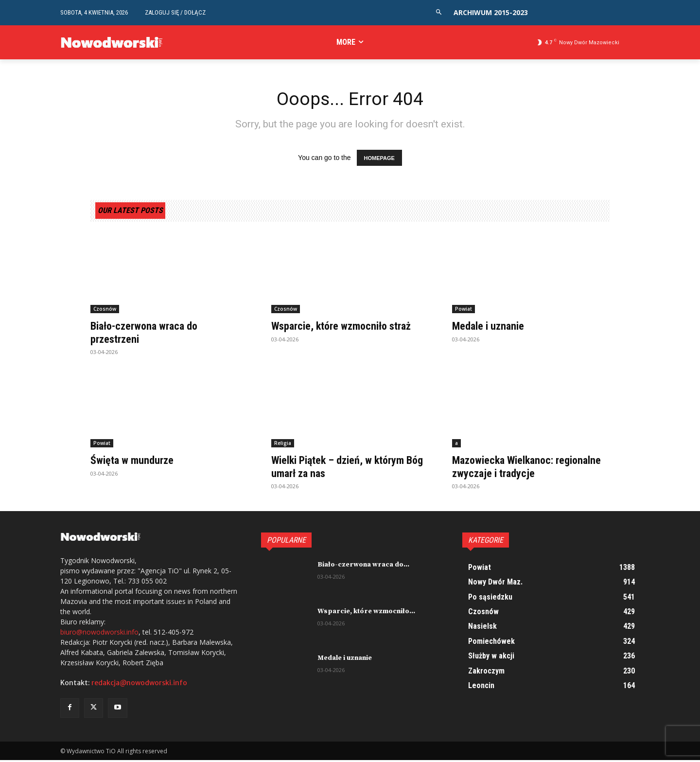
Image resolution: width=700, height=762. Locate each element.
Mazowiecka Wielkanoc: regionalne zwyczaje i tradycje (524, 468)
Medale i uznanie (491, 328)
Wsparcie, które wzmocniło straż (349, 328)
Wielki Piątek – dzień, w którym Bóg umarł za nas (346, 468)
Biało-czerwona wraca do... (363, 567)
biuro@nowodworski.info (99, 634)
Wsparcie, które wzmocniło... (366, 613)
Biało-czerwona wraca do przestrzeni (149, 335)
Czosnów (105, 311)
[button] (439, 12)
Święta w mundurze (135, 462)
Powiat (464, 311)
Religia (283, 445)
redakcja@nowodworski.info (139, 685)
